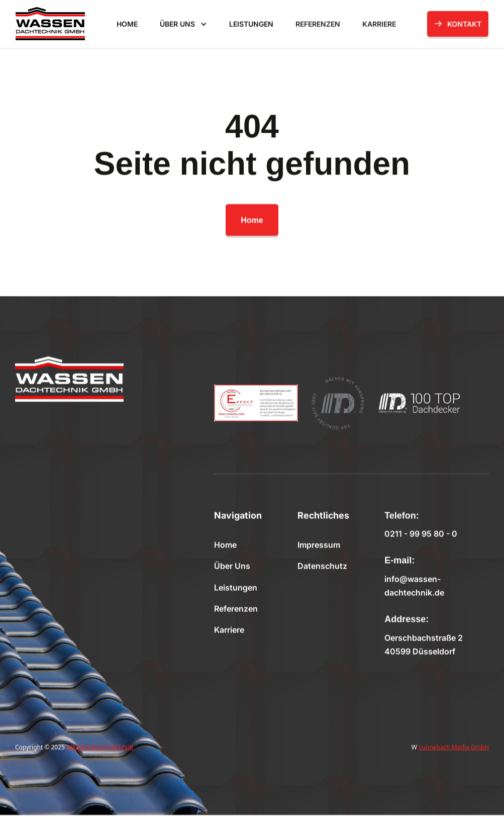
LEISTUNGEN (251, 24)
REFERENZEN (318, 24)
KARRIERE (379, 24)
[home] (50, 24)
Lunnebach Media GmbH (454, 747)
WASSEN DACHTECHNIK (100, 747)
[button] (183, 25)
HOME (127, 24)
